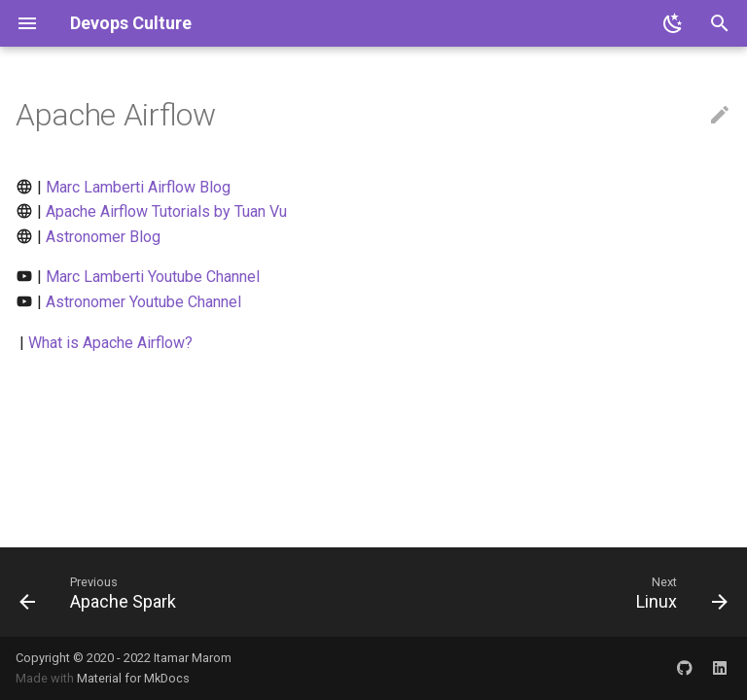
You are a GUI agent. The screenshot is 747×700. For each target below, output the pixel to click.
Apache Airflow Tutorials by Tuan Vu (166, 211)
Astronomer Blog (103, 237)
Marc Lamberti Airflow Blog (138, 187)
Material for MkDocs (133, 678)
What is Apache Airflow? (110, 343)
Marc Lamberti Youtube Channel (153, 277)
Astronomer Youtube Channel (143, 302)
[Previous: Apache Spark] (102, 592)
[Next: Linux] (678, 592)
